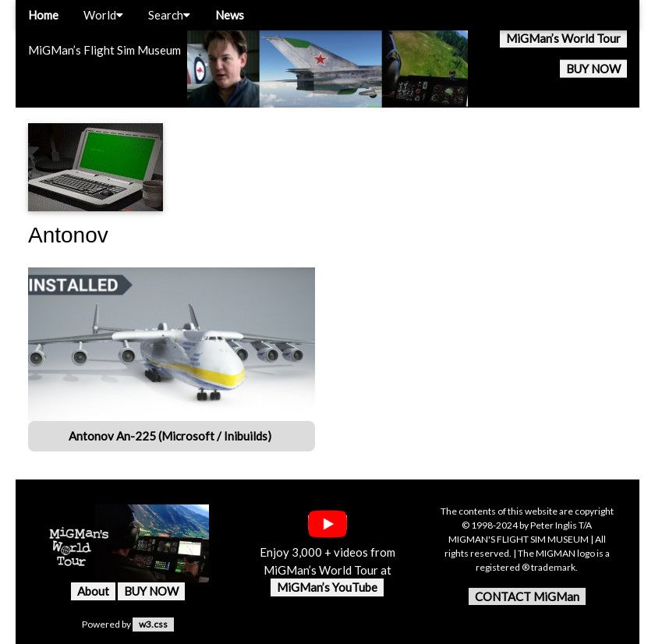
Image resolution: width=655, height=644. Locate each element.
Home (43, 15)
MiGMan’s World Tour (563, 38)
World (103, 15)
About (93, 591)
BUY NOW (593, 69)
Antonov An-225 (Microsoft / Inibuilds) (171, 436)
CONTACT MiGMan (527, 596)
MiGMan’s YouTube (327, 587)
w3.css (153, 624)
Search (169, 15)
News (230, 15)
